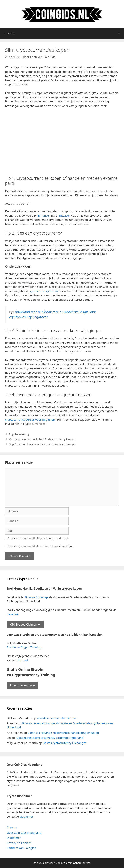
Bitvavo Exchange (37, 597)
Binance (44, 215)
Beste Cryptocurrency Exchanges (65, 743)
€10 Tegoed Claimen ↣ (25, 624)
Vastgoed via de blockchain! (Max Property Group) (42, 439)
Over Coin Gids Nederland (24, 833)
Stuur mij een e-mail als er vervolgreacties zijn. (39, 538)
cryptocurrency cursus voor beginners (30, 419)
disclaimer (26, 817)
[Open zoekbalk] (119, 33)
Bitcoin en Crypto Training (24, 647)
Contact (12, 827)
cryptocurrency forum (43, 291)
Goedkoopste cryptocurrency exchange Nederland (50, 738)
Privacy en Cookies (19, 843)
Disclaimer (14, 838)
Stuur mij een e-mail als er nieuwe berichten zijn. (40, 546)
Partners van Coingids (21, 848)
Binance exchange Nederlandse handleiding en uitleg (63, 733)
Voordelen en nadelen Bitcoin (56, 718)
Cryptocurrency (19, 434)
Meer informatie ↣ (22, 685)
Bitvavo (64, 215)
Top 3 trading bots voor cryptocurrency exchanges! (43, 444)
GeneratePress (82, 863)
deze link (13, 614)
